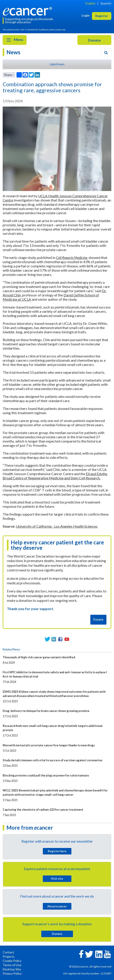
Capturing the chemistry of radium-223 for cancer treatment (43, 810)
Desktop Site (12, 969)
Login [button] (86, 15)
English (90, 3)
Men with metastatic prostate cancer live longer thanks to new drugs (49, 745)
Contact (8, 952)
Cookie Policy (12, 961)
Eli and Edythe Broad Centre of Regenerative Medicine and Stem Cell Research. (55, 476)
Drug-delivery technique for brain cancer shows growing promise (46, 711)
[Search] (106, 53)
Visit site (57, 879)
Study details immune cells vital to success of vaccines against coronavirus (53, 760)
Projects (9, 956)
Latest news (57, 64)
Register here (57, 851)
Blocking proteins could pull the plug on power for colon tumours (46, 775)
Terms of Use (12, 965)
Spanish (106, 3)
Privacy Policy (12, 973)
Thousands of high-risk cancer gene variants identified (39, 657)
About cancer (57, 906)
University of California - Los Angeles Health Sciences (57, 526)
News (13, 52)
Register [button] (102, 16)
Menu (15, 40)
